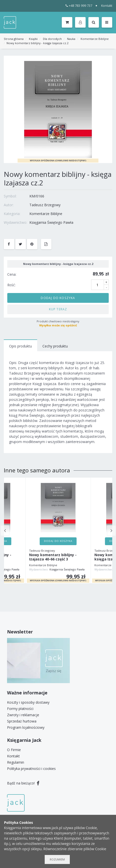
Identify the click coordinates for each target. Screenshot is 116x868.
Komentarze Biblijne (95, 39)
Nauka (71, 39)
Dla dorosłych (52, 39)
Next (111, 531)
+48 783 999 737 (79, 6)
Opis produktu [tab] (20, 346)
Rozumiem (57, 859)
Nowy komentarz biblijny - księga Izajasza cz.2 (37, 43)
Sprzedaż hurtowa (22, 721)
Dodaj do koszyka (58, 298)
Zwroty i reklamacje (23, 715)
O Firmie (14, 750)
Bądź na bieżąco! (23, 783)
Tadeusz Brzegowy (45, 205)
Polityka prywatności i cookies (31, 769)
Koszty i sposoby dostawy (28, 702)
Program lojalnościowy (26, 727)
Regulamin (16, 762)
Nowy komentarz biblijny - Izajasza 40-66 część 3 (53, 557)
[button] (81, 23)
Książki (33, 39)
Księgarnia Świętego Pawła (51, 222)
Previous (5, 531)
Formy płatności (20, 709)
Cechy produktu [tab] (55, 346)
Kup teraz (58, 309)
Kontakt (107, 6)
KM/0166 (37, 196)
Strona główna (14, 39)
